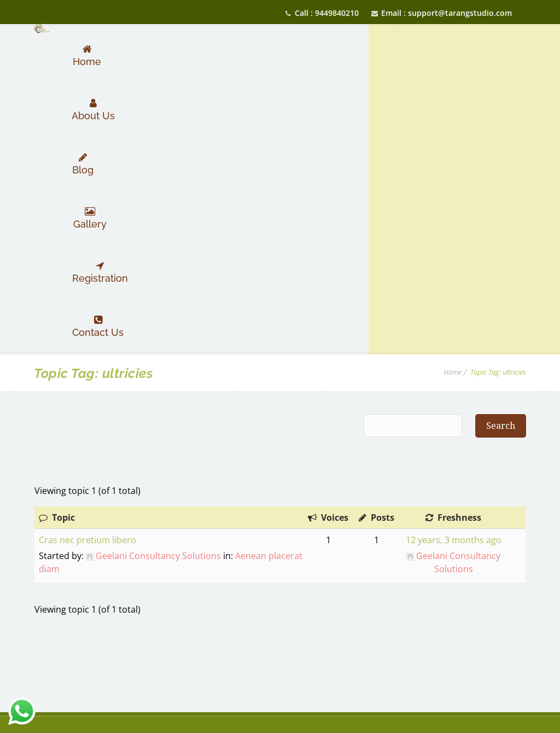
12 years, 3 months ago (454, 270)
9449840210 (430, 563)
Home (453, 102)
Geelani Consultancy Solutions (158, 286)
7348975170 (430, 545)
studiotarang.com (444, 610)
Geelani (47, 705)
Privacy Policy (280, 624)
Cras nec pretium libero (87, 270)
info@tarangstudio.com (516, 592)
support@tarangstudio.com (430, 592)
